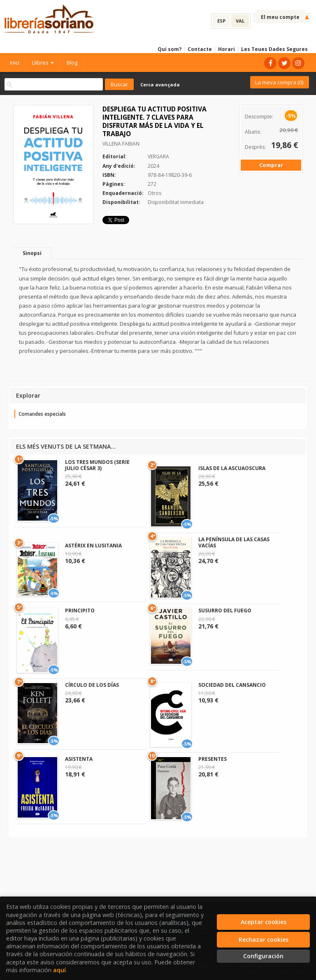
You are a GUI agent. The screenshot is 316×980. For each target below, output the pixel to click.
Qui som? (170, 49)
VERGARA (158, 156)
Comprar (271, 165)
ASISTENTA (79, 759)
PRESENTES (213, 759)
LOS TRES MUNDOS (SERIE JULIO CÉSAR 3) (97, 465)
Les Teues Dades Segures (274, 49)
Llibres (43, 63)
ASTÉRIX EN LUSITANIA (93, 546)
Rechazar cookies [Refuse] (264, 939)
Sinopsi (32, 253)
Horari (227, 49)
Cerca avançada (160, 85)
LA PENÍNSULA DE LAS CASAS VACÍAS (234, 542)
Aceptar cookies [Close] (264, 922)
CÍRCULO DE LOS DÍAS (92, 685)
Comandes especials (42, 414)
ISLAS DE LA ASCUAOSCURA (232, 468)
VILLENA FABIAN (121, 144)
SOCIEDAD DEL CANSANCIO (232, 685)
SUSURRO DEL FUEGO (225, 610)
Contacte (200, 49)
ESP (221, 21)
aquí (59, 970)
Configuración (263, 956)
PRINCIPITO (80, 610)
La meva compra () (279, 82)
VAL (240, 21)
